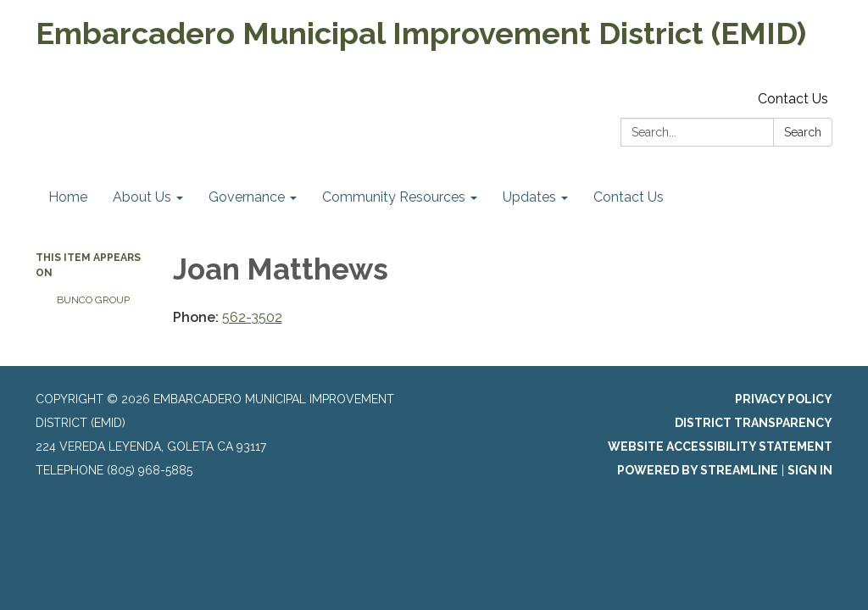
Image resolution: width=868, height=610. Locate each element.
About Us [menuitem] (142, 197)
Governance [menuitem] (247, 197)
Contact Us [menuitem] (629, 197)
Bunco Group (93, 300)
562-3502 (252, 317)
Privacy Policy (784, 399)
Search (803, 132)
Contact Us (793, 99)
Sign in (810, 470)
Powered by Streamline (698, 470)
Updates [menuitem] (529, 197)
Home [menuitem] (68, 197)
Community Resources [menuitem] (394, 197)
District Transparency (754, 423)
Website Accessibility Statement (720, 446)
